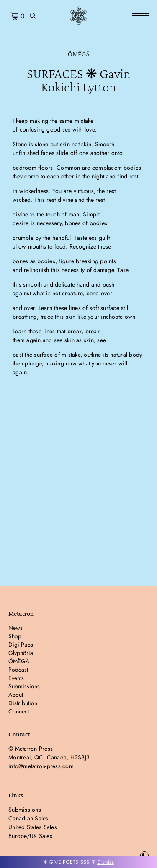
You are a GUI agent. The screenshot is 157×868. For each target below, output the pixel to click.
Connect (19, 711)
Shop (15, 636)
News (15, 628)
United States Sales (33, 827)
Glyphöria (21, 653)
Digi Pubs (21, 645)
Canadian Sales (28, 818)
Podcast (18, 670)
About (16, 695)
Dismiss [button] (106, 862)
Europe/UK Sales (30, 836)
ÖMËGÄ (79, 54)
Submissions (24, 686)
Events (16, 678)
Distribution (23, 703)
